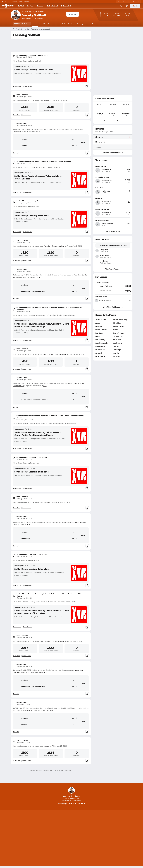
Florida (98, 137)
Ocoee (115, 330)
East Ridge (99, 333)
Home (35, 24)
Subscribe (47, 838)
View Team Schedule (113, 121)
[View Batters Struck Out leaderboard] (122, 301)
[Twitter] (134, 2)
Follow (72, 14)
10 (73, 139)
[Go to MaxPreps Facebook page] (87, 830)
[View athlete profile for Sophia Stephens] (113, 220)
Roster (50, 24)
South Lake (117, 340)
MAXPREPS (6, 1)
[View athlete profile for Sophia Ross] (113, 188)
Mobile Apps (36, 838)
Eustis (97, 336)
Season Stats (27, 115)
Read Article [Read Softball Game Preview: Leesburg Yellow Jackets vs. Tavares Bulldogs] (17, 192)
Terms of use (71, 838)
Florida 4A (99, 142)
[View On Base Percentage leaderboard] (122, 286)
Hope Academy (100, 346)
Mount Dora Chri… (119, 326)
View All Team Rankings (113, 152)
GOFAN (15, 1)
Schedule (43, 24)
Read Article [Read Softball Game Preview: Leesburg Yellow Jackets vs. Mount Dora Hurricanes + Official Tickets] (17, 627)
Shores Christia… (119, 336)
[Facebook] (139, 2)
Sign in (135, 6)
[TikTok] (119, 2)
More (95, 24)
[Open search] (121, 6)
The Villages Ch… (119, 350)
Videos (57, 24)
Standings (71, 24)
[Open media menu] (127, 6)
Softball (21, 6)
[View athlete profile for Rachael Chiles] (113, 166)
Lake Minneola (100, 350)
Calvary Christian (101, 330)
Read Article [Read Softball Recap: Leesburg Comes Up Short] (17, 86)
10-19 (38, 132)
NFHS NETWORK (25, 1)
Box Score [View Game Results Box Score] (16, 153)
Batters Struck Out (101, 297)
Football (31, 6)
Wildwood (117, 356)
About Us (26, 838)
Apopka (98, 323)
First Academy (100, 340)
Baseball (41, 6)
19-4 (45, 386)
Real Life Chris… (119, 333)
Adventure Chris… (101, 320)
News (88, 24)
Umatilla (116, 353)
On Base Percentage (102, 282)
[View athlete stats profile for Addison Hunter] (104, 291)
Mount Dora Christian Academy (54, 246)
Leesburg (21, 139)
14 (73, 291)
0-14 (45, 672)
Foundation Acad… (102, 343)
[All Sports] (76, 6)
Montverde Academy (120, 320)
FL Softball (27, 29)
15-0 (52, 710)
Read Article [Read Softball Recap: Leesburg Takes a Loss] (17, 232)
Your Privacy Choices (102, 838)
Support (116, 838)
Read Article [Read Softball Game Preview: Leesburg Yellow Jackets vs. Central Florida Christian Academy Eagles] (17, 449)
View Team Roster (113, 269)
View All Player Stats (113, 231)
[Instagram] (129, 2)
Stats (64, 24)
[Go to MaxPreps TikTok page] (56, 830)
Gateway (75, 708)
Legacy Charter (100, 356)
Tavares (46, 100)
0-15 (28, 525)
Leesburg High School (72, 792)
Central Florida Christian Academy (55, 355)
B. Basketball (52, 6)
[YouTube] (124, 2)
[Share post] (87, 86)
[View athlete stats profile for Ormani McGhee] (104, 286)
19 (73, 146)
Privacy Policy (58, 838)
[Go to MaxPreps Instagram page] (71, 830)
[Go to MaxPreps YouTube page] (64, 830)
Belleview (99, 326)
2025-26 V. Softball (22, 24)
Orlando (98, 147)
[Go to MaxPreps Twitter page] (79, 830)
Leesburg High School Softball (41, 29)
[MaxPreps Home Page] (14, 29)
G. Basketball (66, 6)
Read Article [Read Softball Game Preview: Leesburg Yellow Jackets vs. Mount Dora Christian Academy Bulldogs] (17, 340)
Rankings (80, 24)
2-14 (39, 277)
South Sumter (118, 343)
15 (73, 539)
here (125, 246)
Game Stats (17, 115)
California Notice (85, 838)
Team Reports (19, 66)
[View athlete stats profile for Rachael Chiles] (104, 301)
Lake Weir (99, 353)
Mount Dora (47, 502)
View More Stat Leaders (113, 307)
